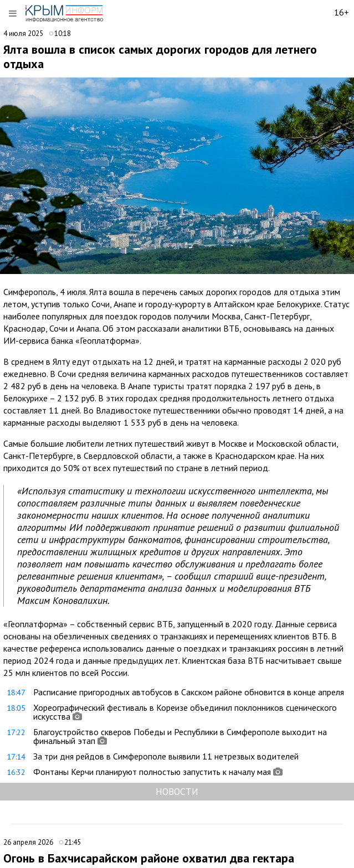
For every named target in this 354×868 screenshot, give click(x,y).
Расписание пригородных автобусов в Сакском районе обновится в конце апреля (189, 692)
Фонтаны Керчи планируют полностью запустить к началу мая (152, 772)
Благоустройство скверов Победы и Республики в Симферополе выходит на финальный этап (180, 736)
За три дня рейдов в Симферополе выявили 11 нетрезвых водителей (166, 756)
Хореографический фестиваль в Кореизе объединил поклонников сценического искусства (185, 712)
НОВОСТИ (177, 791)
